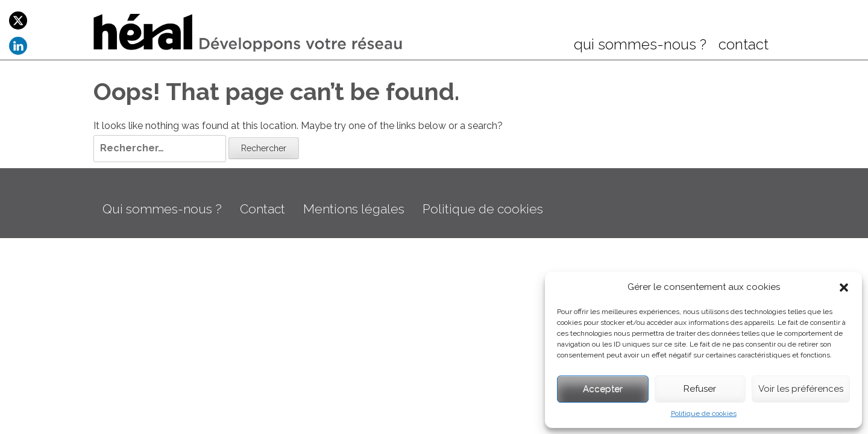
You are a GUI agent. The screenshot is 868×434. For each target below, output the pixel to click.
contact (744, 45)
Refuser (700, 389)
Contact (263, 209)
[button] (844, 288)
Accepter (603, 389)
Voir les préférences (801, 389)
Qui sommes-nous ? (162, 209)
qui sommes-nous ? (640, 45)
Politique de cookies (704, 414)
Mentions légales (354, 209)
